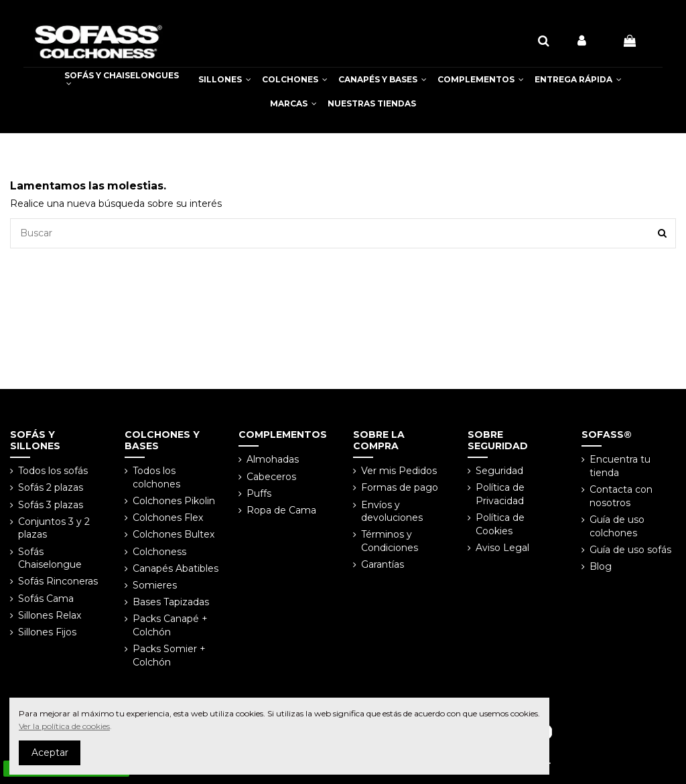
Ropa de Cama (281, 510)
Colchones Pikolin (174, 501)
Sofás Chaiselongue (50, 558)
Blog (601, 566)
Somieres (155, 585)
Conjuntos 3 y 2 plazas (54, 528)
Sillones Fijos (47, 632)
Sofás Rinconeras (58, 581)
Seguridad (499, 471)
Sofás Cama (46, 599)
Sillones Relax (50, 615)
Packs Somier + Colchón (169, 655)
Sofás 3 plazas (51, 505)
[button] (225, 80)
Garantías (383, 564)
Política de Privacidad (500, 494)
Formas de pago (400, 487)
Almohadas (273, 459)
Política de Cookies (500, 524)
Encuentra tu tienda (620, 466)
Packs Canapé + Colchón (170, 625)
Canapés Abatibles (176, 568)
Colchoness (159, 552)
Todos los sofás (53, 471)
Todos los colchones (156, 477)
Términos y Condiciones (390, 541)
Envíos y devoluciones (392, 512)
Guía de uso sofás (630, 550)
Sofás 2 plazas (51, 487)
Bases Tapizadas (171, 602)
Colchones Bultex (174, 534)
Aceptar (50, 753)
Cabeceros (271, 477)
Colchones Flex (168, 518)
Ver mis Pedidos (399, 471)
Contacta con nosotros (621, 496)
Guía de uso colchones (617, 526)
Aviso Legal (502, 548)
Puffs (259, 493)
